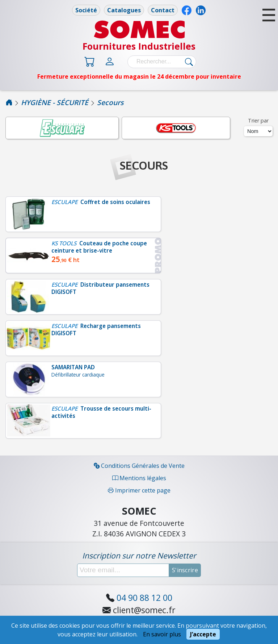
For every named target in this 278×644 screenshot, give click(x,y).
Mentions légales (139, 478)
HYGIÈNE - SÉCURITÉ (55, 102)
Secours (110, 102)
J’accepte (203, 634)
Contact (163, 10)
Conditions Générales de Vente (139, 466)
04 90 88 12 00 (144, 598)
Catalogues (124, 10)
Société (86, 10)
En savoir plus (162, 634)
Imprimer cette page (139, 490)
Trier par (258, 121)
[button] (269, 15)
